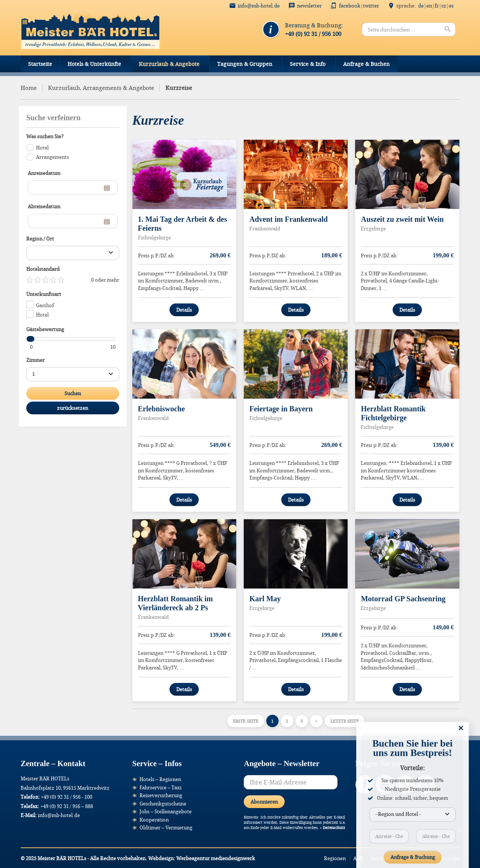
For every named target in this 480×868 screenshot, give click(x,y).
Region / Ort (40, 239)
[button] (16, 852)
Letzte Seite (345, 721)
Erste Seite (246, 721)
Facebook (350, 6)
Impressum (384, 858)
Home (29, 88)
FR (437, 6)
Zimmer (35, 360)
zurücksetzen (73, 408)
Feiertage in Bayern (281, 409)
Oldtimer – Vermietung (166, 828)
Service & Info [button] (308, 64)
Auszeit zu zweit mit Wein (402, 219)
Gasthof (45, 305)
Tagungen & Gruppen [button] (245, 64)
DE (421, 6)
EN (429, 6)
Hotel (42, 148)
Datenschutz (334, 828)
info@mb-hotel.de (259, 6)
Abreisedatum (44, 206)
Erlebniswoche (162, 409)
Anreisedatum (44, 173)
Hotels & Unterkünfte (94, 64)
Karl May (265, 599)
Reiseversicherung (161, 795)
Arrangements (52, 157)
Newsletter (309, 6)
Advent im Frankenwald (289, 219)
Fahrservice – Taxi (160, 787)
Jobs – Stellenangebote (166, 811)
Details (184, 310)
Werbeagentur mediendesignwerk (216, 858)
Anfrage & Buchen (366, 64)
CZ (444, 6)
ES (451, 6)
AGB (358, 858)
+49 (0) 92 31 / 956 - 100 (67, 797)
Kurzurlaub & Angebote (169, 64)
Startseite (40, 64)
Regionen (335, 858)
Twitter (371, 6)
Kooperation (154, 820)
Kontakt (450, 858)
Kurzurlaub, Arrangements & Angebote (101, 88)
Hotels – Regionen (160, 779)
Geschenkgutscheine (163, 804)
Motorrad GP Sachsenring (403, 599)
